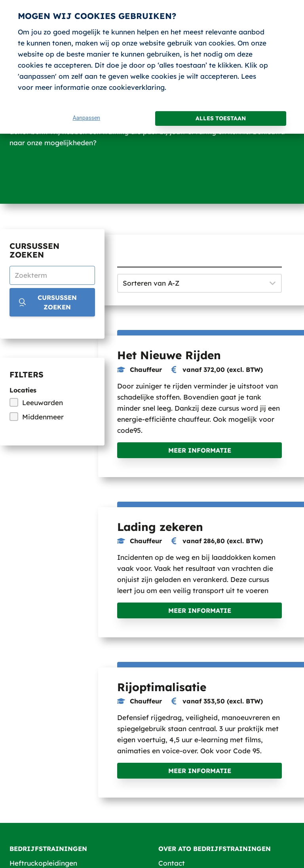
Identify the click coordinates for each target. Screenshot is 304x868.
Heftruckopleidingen (43, 863)
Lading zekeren (160, 527)
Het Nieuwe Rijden (169, 355)
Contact (172, 863)
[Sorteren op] (199, 283)
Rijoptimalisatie (162, 687)
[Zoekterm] (52, 275)
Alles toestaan (221, 118)
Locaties (23, 390)
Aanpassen (86, 118)
